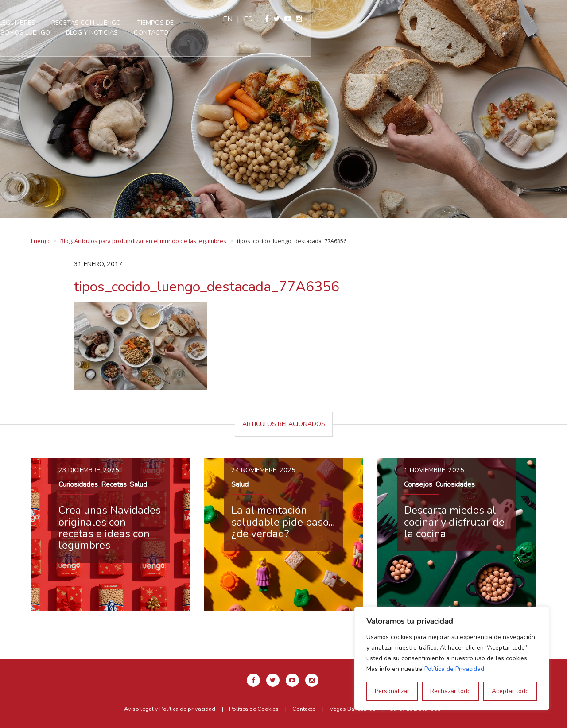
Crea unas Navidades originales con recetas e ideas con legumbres (110, 528)
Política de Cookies (254, 709)
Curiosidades (78, 484)
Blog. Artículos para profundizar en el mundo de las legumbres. (144, 241)
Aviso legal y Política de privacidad (170, 709)
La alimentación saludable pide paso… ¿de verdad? (283, 522)
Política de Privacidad (454, 669)
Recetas (114, 484)
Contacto (311, 32)
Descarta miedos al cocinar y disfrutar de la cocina (454, 522)
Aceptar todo (510, 691)
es (504, 19)
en (484, 19)
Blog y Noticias (251, 32)
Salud (138, 484)
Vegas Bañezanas (353, 709)
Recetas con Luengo (246, 23)
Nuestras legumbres (159, 23)
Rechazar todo (450, 691)
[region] (452, 658)
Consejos (418, 484)
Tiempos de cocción (330, 23)
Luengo (41, 241)
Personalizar (392, 691)
